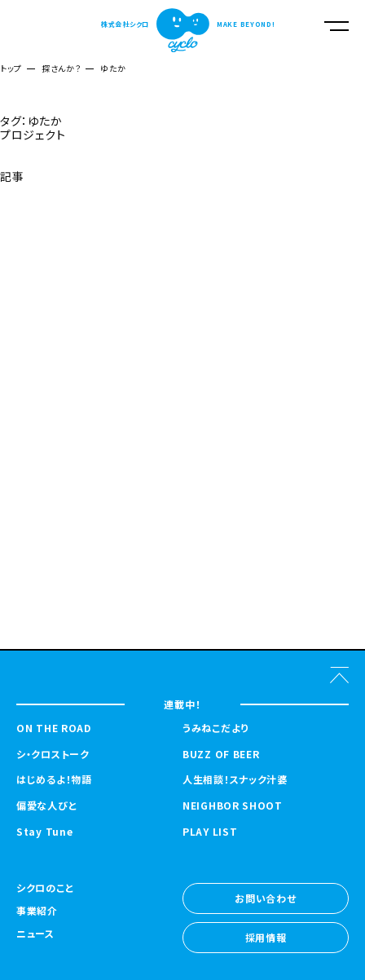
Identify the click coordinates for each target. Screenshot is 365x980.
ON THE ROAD (54, 728)
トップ (11, 68)
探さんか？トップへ (43, 216)
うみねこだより (215, 728)
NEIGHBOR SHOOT (233, 806)
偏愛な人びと (46, 806)
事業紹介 (37, 912)
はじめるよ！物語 (54, 779)
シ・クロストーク (53, 754)
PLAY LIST (210, 832)
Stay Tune (44, 832)
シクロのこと (45, 889)
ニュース (35, 934)
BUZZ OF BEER (221, 754)
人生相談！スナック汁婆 (235, 779)
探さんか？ (62, 68)
